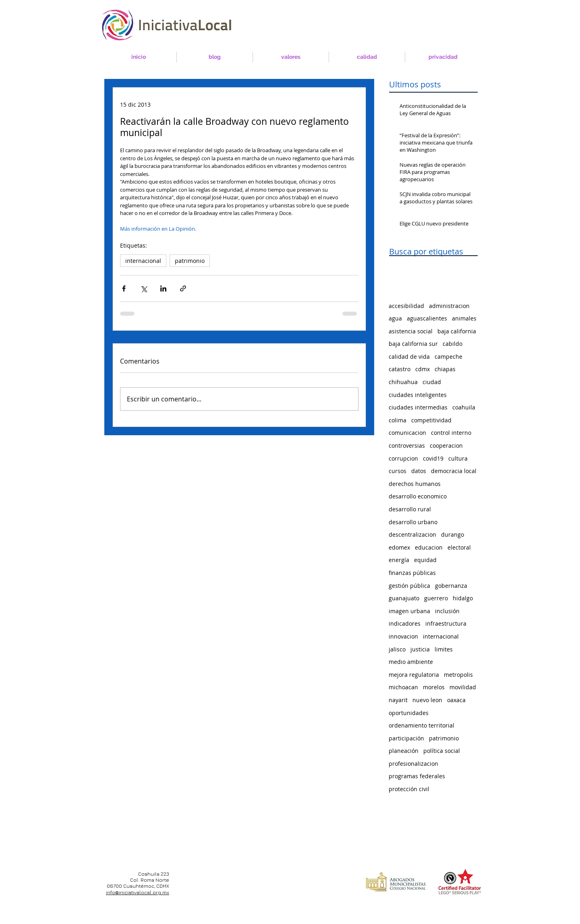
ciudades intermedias (418, 407)
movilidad (463, 687)
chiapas (445, 369)
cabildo (453, 344)
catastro (400, 369)
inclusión (447, 611)
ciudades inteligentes (418, 395)
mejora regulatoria (414, 675)
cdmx (423, 369)
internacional (143, 261)
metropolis (458, 675)
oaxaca (456, 700)
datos (419, 471)
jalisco (397, 649)
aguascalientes (427, 318)
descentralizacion (412, 534)
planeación (404, 751)
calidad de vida (409, 357)
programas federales (417, 776)
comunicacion (407, 433)
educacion (429, 547)
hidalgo (463, 598)
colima (398, 420)
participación (406, 738)
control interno (451, 433)
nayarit (398, 700)
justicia (420, 649)
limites (444, 649)
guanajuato (404, 598)
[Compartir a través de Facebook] (124, 288)
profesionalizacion (413, 764)
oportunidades (409, 713)
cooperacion (446, 445)
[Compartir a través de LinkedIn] (163, 288)
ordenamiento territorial (422, 725)
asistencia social (411, 331)
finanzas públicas (412, 573)
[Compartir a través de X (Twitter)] (144, 288)
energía (399, 560)
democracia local (454, 471)
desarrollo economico (418, 496)
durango (453, 534)
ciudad (432, 382)
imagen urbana (409, 611)
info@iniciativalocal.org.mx (138, 892)
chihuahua (403, 382)
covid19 (433, 458)
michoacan (403, 687)
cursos (398, 471)
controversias (407, 445)
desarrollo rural (410, 509)
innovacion (403, 636)
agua (395, 318)
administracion (449, 306)
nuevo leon (427, 700)
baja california (457, 331)
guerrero (436, 598)
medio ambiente (411, 662)
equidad (425, 560)
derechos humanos (415, 484)
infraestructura (446, 623)
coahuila (464, 407)
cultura (458, 458)
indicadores (405, 623)
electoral (459, 547)
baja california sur (413, 344)
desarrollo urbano (413, 522)
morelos (434, 687)
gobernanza (451, 586)
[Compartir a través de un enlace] (183, 288)
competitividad (431, 420)
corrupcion (403, 458)
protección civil (409, 789)
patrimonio (190, 261)
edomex (399, 547)
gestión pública (409, 586)
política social (442, 751)
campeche (448, 357)
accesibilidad (406, 306)
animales (464, 318)
